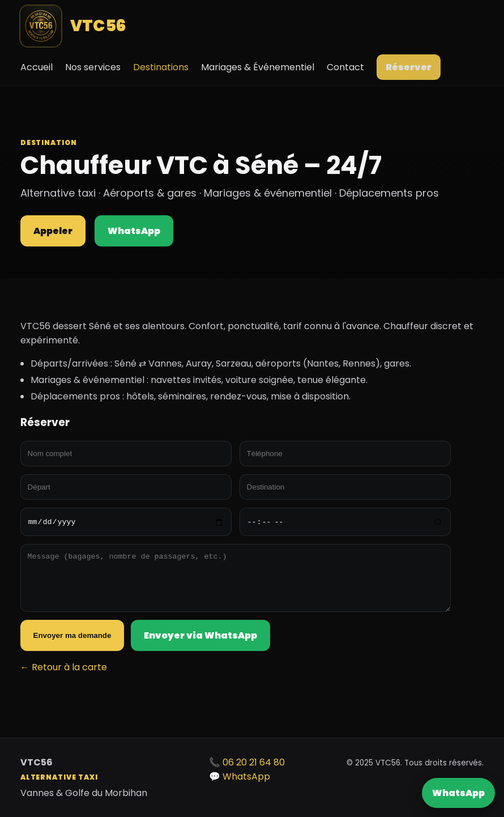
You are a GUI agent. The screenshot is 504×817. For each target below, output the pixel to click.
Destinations (161, 67)
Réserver (409, 67)
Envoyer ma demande (72, 635)
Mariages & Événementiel (258, 67)
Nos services (93, 67)
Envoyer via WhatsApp (200, 635)
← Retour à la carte (64, 667)
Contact (345, 67)
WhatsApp (458, 793)
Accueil (37, 67)
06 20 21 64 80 (254, 762)
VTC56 (74, 26)
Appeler (53, 231)
